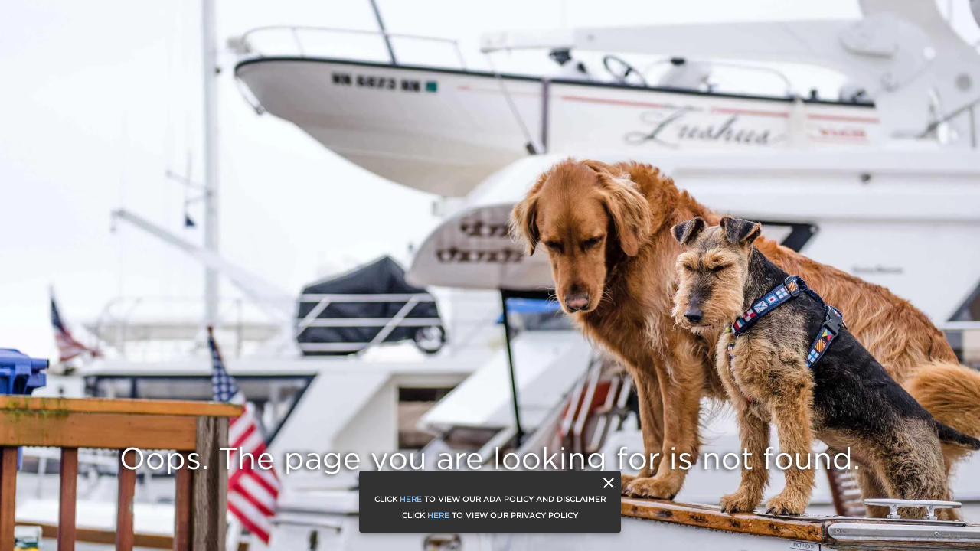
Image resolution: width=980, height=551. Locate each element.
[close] (609, 483)
